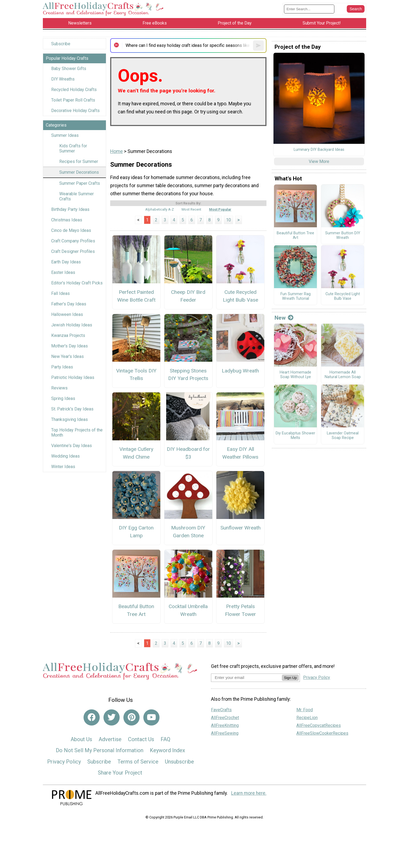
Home (117, 151)
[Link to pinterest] (131, 717)
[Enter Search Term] (309, 9)
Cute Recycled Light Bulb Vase (240, 296)
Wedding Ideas (65, 456)
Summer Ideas (65, 135)
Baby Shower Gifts (69, 69)
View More (319, 161)
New (284, 318)
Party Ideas (62, 367)
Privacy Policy (64, 762)
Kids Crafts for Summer (73, 148)
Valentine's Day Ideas (72, 446)
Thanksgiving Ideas (70, 419)
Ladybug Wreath (240, 371)
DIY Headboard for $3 (188, 453)
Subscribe (61, 44)
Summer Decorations (79, 172)
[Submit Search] (356, 9)
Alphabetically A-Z (160, 209)
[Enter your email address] (246, 677)
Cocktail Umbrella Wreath (188, 610)
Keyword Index (167, 750)
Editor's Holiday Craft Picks (77, 283)
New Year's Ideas (67, 356)
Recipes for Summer (79, 161)
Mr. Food (305, 710)
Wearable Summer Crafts (77, 196)
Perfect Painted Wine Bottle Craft (136, 296)
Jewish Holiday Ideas (72, 325)
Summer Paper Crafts (80, 183)
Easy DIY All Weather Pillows (240, 453)
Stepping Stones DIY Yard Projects (188, 375)
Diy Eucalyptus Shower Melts (295, 436)
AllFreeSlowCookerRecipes (322, 733)
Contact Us (141, 739)
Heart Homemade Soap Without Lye (295, 375)
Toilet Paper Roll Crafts (73, 100)
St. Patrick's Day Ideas (72, 409)
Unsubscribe (179, 762)
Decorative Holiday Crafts (75, 111)
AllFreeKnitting (225, 725)
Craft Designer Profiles (73, 251)
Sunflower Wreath (240, 528)
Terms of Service (138, 762)
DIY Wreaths (63, 79)
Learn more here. (249, 793)
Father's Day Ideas (69, 304)
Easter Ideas (63, 272)
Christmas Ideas (67, 220)
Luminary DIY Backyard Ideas (319, 150)
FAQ (165, 739)
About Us (81, 739)
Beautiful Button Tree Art (136, 610)
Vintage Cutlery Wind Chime (136, 453)
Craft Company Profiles (73, 241)
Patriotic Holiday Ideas (73, 377)
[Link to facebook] (92, 717)
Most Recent (191, 209)
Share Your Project (120, 773)
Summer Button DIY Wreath (343, 236)
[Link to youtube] (151, 717)
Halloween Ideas (67, 314)
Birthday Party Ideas (70, 209)
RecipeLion (307, 718)
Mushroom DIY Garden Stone (188, 532)
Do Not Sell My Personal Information (100, 750)
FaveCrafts (221, 710)
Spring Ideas (63, 398)
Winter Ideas (63, 467)
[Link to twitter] (112, 717)
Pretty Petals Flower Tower (240, 610)
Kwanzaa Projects (68, 335)
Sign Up (290, 678)
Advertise (110, 739)
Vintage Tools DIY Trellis (136, 375)
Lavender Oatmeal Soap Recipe (343, 436)
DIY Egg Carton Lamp (136, 532)
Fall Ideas (60, 293)
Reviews (59, 388)
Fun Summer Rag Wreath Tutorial (296, 296)
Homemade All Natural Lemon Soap (343, 375)
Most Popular (220, 209)
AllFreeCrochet (225, 718)
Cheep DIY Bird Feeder (188, 296)
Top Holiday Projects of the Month (77, 433)
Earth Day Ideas (66, 262)
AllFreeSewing (225, 733)
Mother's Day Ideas (70, 346)
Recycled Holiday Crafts (74, 90)
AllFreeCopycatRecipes (319, 725)
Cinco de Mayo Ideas (71, 230)
